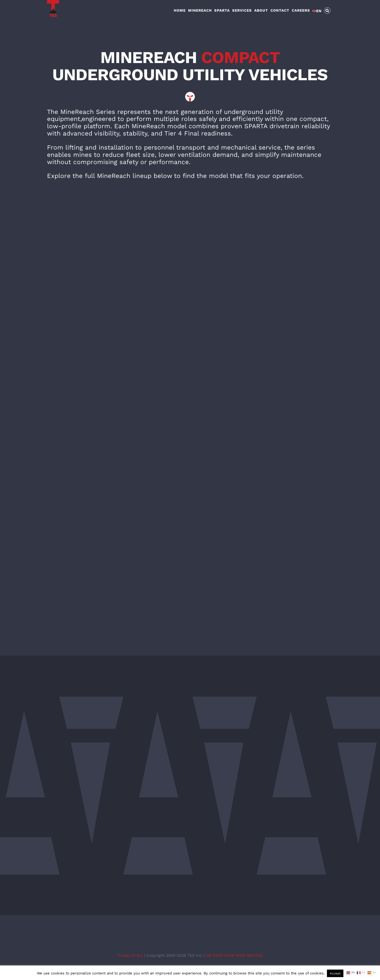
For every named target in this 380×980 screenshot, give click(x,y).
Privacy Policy (131, 955)
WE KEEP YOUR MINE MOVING (234, 955)
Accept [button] (335, 973)
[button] (327, 10)
